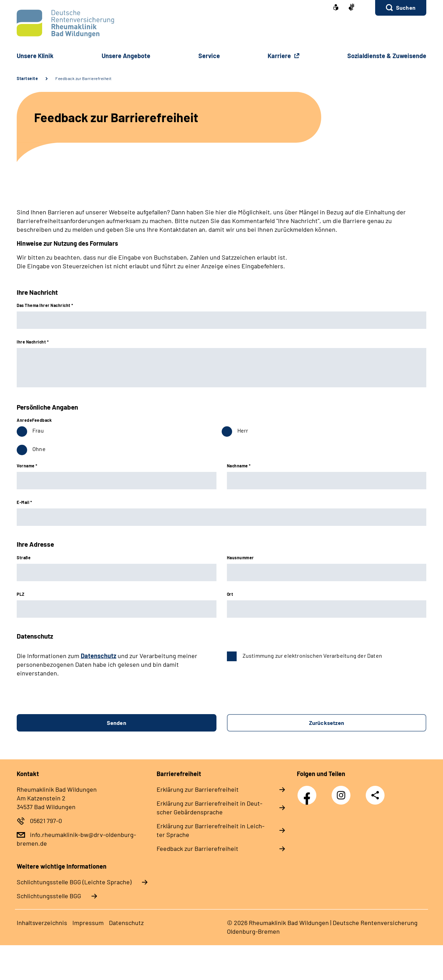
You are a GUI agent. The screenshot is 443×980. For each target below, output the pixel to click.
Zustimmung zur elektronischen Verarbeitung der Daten (312, 655)
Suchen (406, 7)
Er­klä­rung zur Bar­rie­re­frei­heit (198, 789)
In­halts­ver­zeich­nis (42, 923)
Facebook (309, 791)
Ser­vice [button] (209, 56)
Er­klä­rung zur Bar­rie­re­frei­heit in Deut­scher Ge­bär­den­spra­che (209, 808)
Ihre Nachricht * (33, 342)
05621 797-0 (46, 821)
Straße (24, 558)
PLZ (21, 594)
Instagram (343, 791)
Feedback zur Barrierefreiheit (84, 78)
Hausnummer (240, 558)
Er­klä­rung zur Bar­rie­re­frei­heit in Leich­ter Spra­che (211, 830)
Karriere (280, 56)
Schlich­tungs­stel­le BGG (49, 896)
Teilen (375, 795)
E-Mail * (24, 502)
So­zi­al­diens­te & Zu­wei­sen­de (387, 56)
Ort (230, 594)
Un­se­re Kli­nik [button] (35, 56)
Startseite (27, 78)
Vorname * (27, 466)
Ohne (39, 449)
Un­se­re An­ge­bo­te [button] (126, 56)
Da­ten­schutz (126, 923)
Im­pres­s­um (88, 923)
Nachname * (239, 466)
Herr (243, 430)
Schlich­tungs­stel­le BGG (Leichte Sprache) (74, 882)
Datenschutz (98, 656)
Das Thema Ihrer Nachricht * (45, 305)
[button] (401, 8)
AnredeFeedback (34, 420)
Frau (38, 430)
